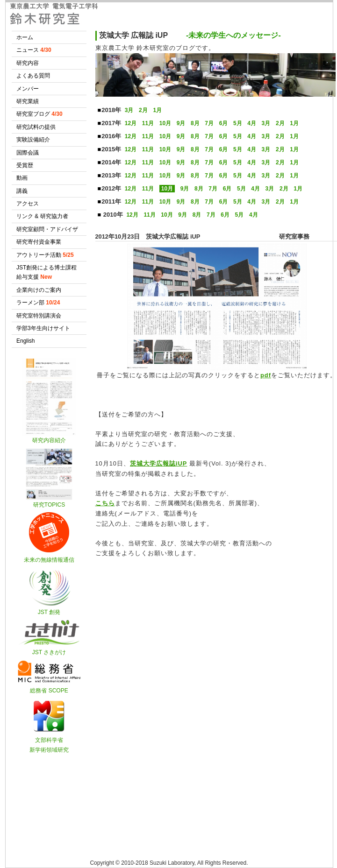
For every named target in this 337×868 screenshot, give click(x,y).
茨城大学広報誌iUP (158, 463)
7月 (209, 123)
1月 (157, 110)
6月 (224, 123)
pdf (266, 375)
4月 (252, 123)
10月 (165, 123)
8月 (195, 123)
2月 (143, 110)
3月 (129, 110)
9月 (181, 123)
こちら (105, 503)
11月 (148, 123)
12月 (131, 123)
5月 (238, 123)
